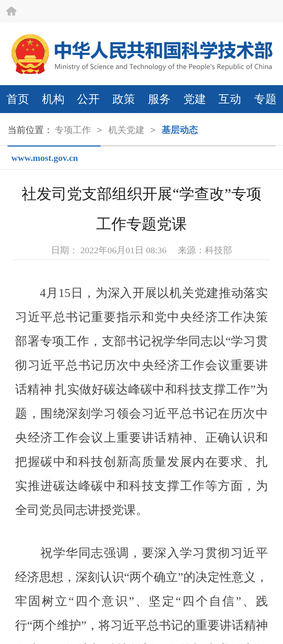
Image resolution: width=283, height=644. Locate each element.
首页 (18, 99)
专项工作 (73, 130)
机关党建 (126, 130)
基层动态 (180, 130)
